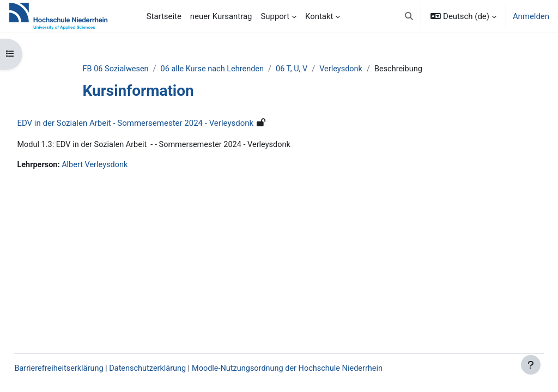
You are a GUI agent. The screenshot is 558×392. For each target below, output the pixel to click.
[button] (409, 16)
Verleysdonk (366, 69)
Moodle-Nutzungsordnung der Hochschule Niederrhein (319, 369)
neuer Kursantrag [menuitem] (221, 16)
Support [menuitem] (275, 16)
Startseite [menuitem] (164, 16)
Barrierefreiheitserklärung (84, 369)
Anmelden (531, 16)
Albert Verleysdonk (121, 166)
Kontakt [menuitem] (319, 16)
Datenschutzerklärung (176, 369)
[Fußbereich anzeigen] (531, 365)
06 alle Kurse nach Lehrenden (234, 69)
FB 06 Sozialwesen (135, 69)
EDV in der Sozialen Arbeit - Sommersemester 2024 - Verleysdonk (160, 124)
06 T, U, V (316, 69)
